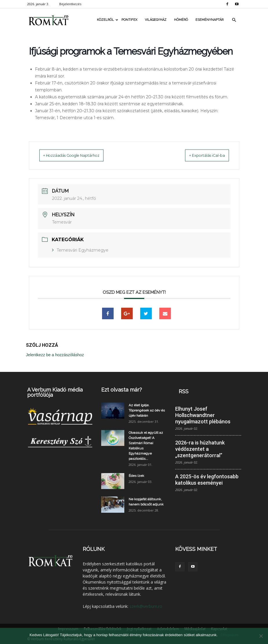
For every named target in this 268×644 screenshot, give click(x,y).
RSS (184, 391)
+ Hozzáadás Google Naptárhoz (79, 155)
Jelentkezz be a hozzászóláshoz (55, 355)
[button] (234, 20)
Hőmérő (181, 20)
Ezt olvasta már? (122, 389)
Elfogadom (230, 635)
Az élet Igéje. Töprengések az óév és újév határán (147, 410)
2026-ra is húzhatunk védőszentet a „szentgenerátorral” (200, 449)
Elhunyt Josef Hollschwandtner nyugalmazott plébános (203, 415)
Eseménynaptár (209, 20)
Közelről (107, 20)
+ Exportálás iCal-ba (200, 155)
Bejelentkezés (70, 4)
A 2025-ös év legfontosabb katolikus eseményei (207, 479)
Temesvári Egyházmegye (83, 250)
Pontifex (129, 20)
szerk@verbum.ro (146, 606)
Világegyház (156, 20)
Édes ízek (136, 475)
